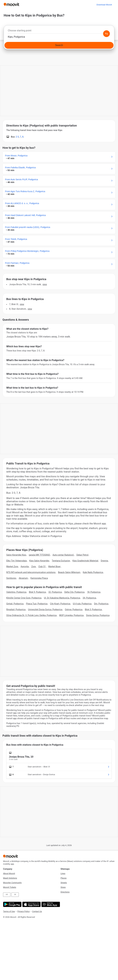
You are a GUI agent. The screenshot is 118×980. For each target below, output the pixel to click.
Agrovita (25, 566)
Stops (63, 887)
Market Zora (12, 566)
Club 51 (42, 566)
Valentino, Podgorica (16, 592)
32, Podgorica (55, 592)
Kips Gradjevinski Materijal (85, 561)
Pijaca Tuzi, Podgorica (37, 604)
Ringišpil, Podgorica (16, 609)
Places (64, 878)
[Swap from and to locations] (106, 34)
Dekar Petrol (82, 555)
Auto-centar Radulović (63, 555)
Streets (64, 883)
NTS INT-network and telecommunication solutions (31, 572)
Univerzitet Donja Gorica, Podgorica (45, 609)
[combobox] (59, 31)
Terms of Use (9, 911)
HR (7, 895)
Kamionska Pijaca (39, 578)
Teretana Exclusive (61, 561)
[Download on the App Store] (31, 904)
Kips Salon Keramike (39, 561)
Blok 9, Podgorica (37, 592)
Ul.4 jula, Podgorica (82, 604)
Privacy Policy (24, 911)
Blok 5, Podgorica (93, 609)
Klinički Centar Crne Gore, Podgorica (24, 598)
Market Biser (54, 566)
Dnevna (104, 561)
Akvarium (23, 578)
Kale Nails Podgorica (93, 572)
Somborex (11, 578)
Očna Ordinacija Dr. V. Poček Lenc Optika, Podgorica (31, 615)
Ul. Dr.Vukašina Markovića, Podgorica (62, 598)
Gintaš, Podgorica (15, 604)
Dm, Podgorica (101, 604)
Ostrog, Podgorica (74, 609)
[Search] (59, 45)
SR (15, 895)
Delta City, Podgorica (74, 592)
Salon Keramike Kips (16, 555)
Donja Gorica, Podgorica (98, 615)
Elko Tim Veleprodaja (17, 561)
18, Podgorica (94, 592)
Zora (34, 566)
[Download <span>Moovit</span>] (104, 5)
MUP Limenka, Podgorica (71, 615)
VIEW (45, 284)
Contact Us (37, 911)
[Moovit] (11, 5)
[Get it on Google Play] (12, 904)
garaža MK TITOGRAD (39, 555)
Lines (63, 873)
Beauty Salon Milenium (69, 572)
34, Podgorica (89, 598)
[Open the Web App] (50, 904)
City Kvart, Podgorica (60, 604)
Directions (65, 892)
